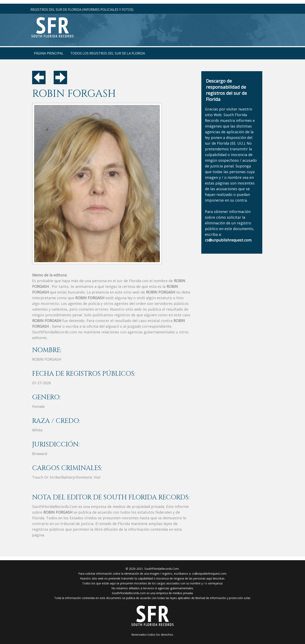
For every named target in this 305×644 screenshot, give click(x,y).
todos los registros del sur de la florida (108, 53)
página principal (49, 53)
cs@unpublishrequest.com (209, 574)
